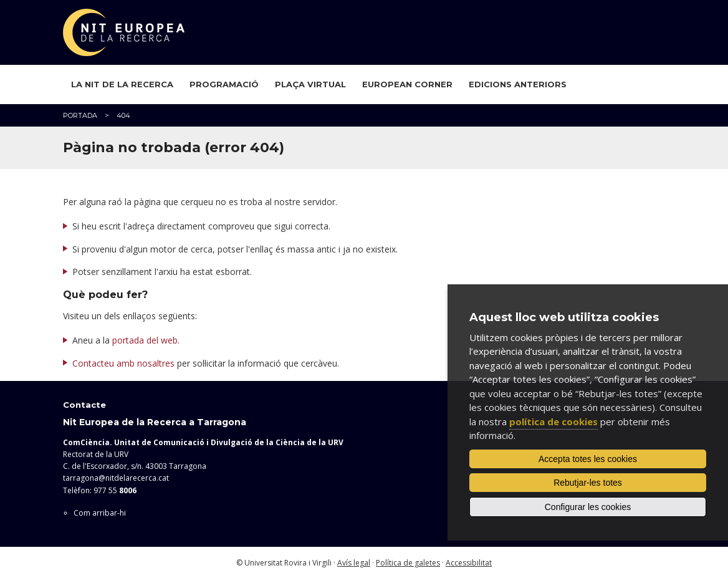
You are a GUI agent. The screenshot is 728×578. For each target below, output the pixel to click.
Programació (224, 84)
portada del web (145, 340)
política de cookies (553, 421)
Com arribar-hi (100, 513)
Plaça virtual (310, 84)
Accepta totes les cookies (588, 459)
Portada (80, 115)
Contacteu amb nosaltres (123, 363)
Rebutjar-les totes (588, 483)
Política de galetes (408, 563)
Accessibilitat (469, 563)
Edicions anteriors (518, 84)
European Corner (407, 84)
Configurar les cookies (588, 507)
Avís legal (354, 563)
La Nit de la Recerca (122, 84)
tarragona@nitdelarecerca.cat (116, 478)
